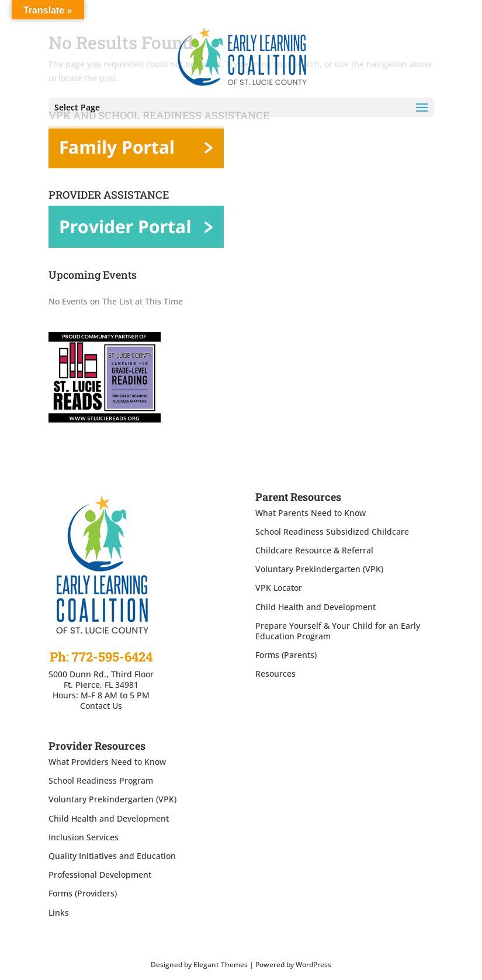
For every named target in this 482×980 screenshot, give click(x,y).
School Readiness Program (101, 780)
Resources (275, 673)
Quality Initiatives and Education (112, 856)
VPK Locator (279, 588)
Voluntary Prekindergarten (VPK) (319, 569)
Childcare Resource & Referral (314, 550)
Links (59, 913)
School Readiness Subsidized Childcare (332, 531)
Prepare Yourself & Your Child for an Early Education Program (338, 631)
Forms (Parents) (286, 655)
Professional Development (100, 875)
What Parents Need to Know (311, 513)
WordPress (313, 965)
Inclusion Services (84, 837)
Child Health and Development (315, 607)
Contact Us (101, 706)
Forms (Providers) (83, 893)
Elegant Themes (221, 965)
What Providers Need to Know (107, 762)
